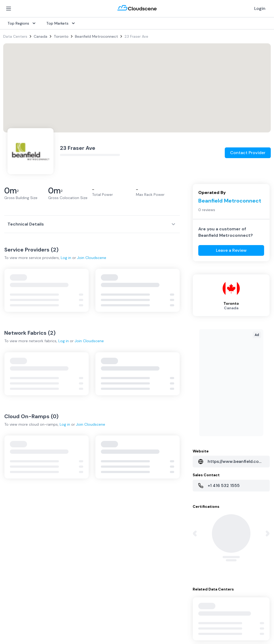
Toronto (61, 36)
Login (260, 8)
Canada (41, 36)
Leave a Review (231, 250)
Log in (66, 258)
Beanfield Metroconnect (96, 36)
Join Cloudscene (92, 258)
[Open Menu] (9, 9)
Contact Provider (248, 153)
